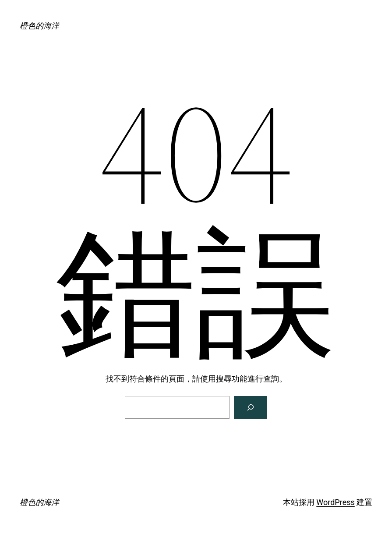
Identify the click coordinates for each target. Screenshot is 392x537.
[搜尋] (251, 407)
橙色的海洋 (39, 26)
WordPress (335, 502)
